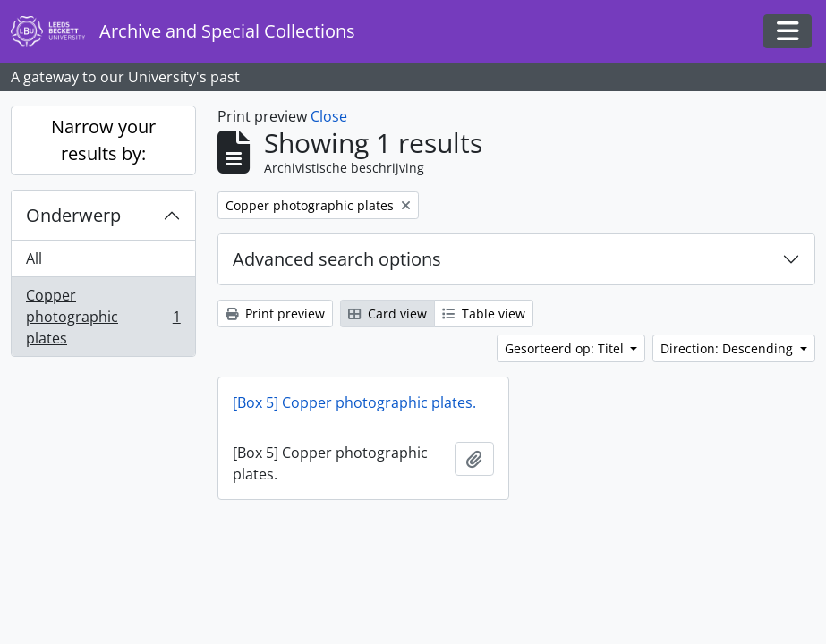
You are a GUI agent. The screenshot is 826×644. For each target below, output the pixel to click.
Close (329, 116)
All (34, 258)
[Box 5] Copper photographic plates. (354, 402)
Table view (484, 314)
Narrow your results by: (103, 140)
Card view (387, 314)
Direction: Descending (728, 348)
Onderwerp (73, 215)
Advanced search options (337, 259)
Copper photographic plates (103, 317)
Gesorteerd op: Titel (566, 348)
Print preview (275, 314)
